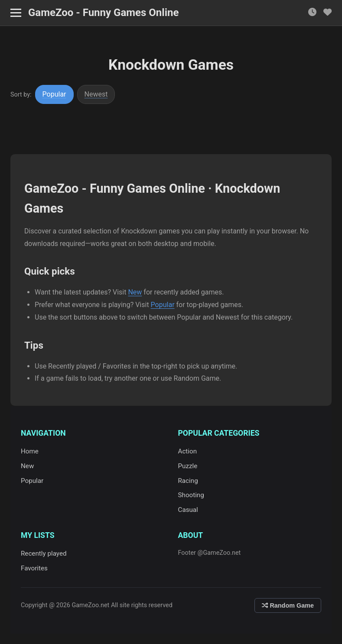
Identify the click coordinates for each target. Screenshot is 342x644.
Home (30, 451)
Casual (188, 510)
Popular (54, 94)
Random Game (288, 605)
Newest (96, 94)
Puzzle (188, 466)
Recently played (44, 553)
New (135, 292)
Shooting (191, 495)
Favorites (34, 568)
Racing (188, 481)
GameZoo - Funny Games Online (103, 13)
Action (188, 451)
